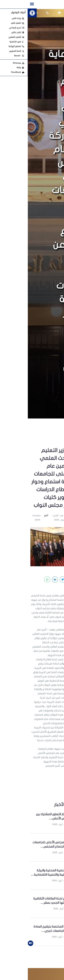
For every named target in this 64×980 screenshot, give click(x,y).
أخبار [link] (18, 516)
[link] (4, 13)
